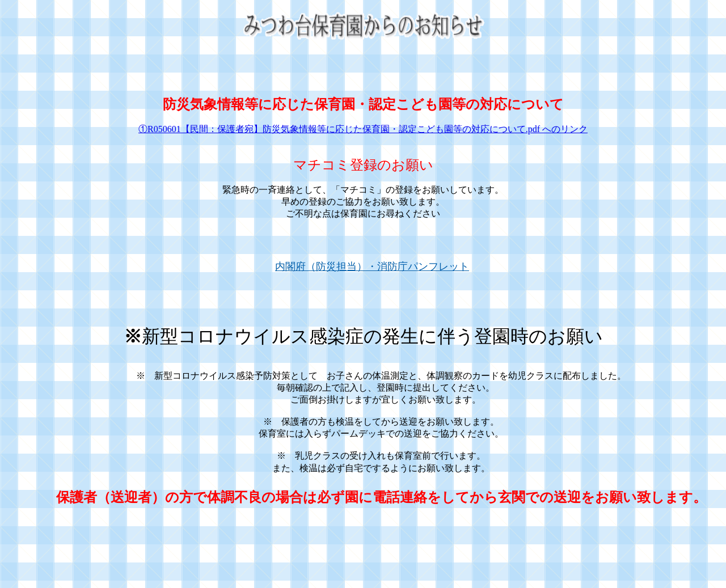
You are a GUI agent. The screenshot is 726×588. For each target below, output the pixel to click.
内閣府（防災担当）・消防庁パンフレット (372, 266)
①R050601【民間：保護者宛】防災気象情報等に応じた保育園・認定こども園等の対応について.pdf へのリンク (363, 129)
